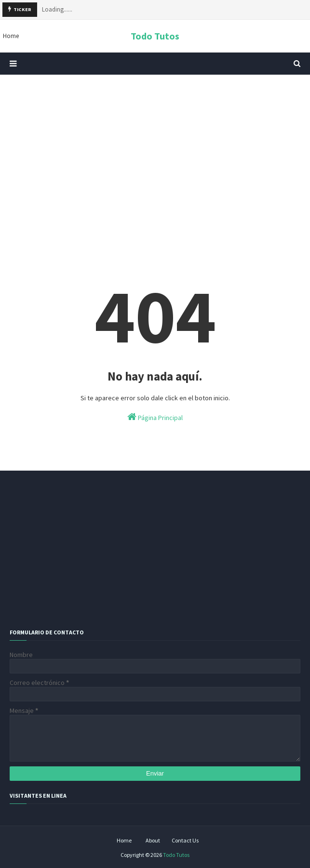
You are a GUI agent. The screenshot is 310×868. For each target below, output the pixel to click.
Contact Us (185, 840)
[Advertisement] (155, 157)
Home (124, 840)
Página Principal (155, 417)
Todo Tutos (155, 36)
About (153, 840)
